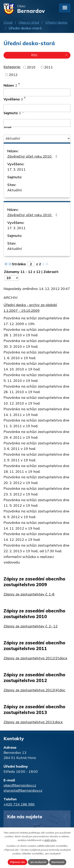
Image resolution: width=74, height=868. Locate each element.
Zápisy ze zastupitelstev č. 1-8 (29, 594)
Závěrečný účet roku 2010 (33, 156)
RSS (50, 55)
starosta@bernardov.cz (23, 790)
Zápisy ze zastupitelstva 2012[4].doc (34, 690)
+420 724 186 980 (19, 804)
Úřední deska (56, 22)
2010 (31, 67)
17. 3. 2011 (16, 169)
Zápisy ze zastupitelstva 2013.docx (33, 722)
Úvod (8, 22)
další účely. (50, 840)
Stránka (19, 264)
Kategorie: (12, 67)
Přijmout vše (17, 862)
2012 (13, 75)
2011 (49, 67)
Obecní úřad (29, 22)
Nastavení (58, 862)
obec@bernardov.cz (20, 785)
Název (10, 85)
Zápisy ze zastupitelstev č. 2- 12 (31, 626)
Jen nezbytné (38, 862)
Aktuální (15, 190)
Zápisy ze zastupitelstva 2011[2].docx (35, 658)
